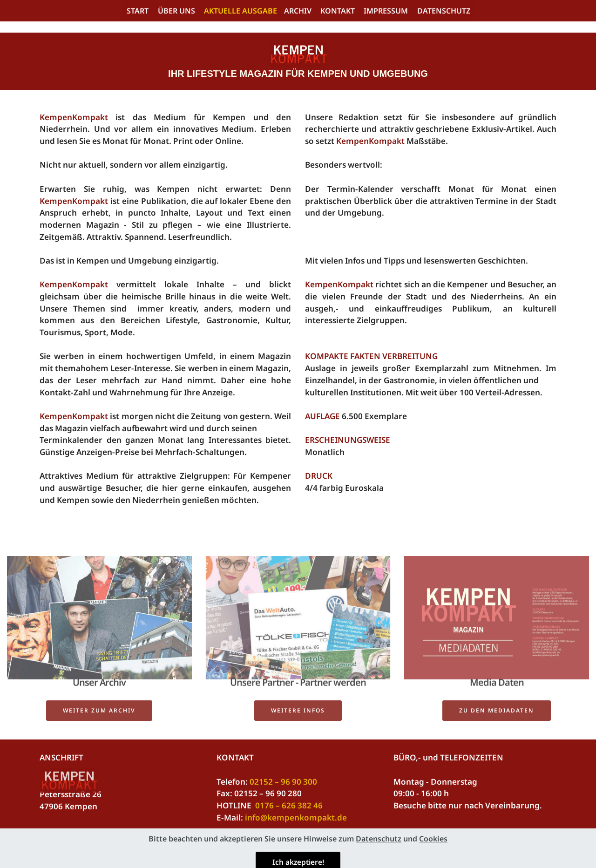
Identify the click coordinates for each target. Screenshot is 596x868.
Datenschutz (379, 862)
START (138, 12)
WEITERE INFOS (298, 715)
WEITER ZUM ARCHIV (99, 715)
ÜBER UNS (176, 12)
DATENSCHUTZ (444, 12)
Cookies (433, 862)
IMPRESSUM (386, 12)
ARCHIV (298, 12)
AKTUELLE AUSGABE (240, 12)
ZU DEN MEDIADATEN (497, 715)
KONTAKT (338, 12)
